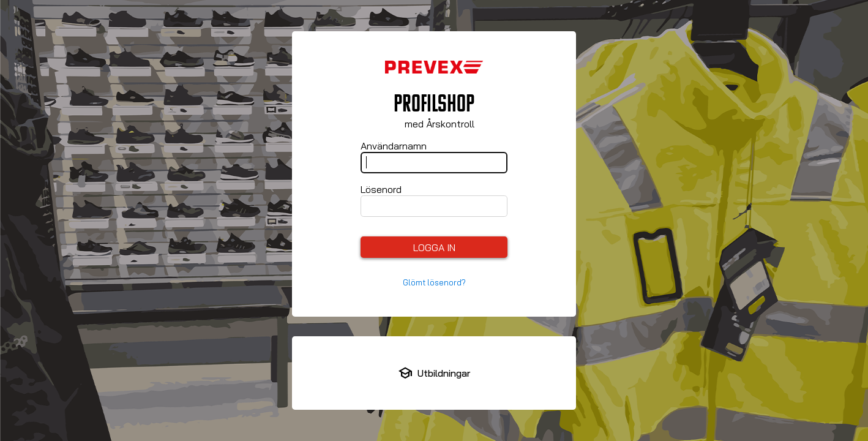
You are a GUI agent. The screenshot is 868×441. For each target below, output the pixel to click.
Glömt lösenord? (434, 282)
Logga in (434, 247)
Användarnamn (394, 146)
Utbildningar (444, 373)
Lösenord (381, 189)
